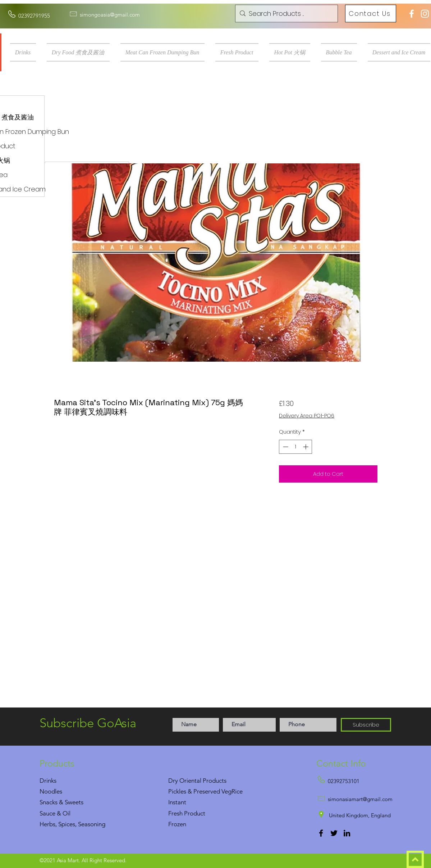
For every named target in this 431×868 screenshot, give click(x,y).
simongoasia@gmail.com (110, 15)
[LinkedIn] (347, 833)
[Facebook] (321, 833)
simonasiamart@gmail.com (360, 799)
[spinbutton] (296, 447)
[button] (26, 52)
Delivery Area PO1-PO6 (307, 416)
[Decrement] (285, 447)
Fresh (175, 813)
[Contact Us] (371, 13)
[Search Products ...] (286, 14)
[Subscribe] (366, 725)
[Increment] (306, 447)
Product (195, 813)
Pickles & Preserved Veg (200, 791)
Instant (177, 802)
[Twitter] (334, 833)
